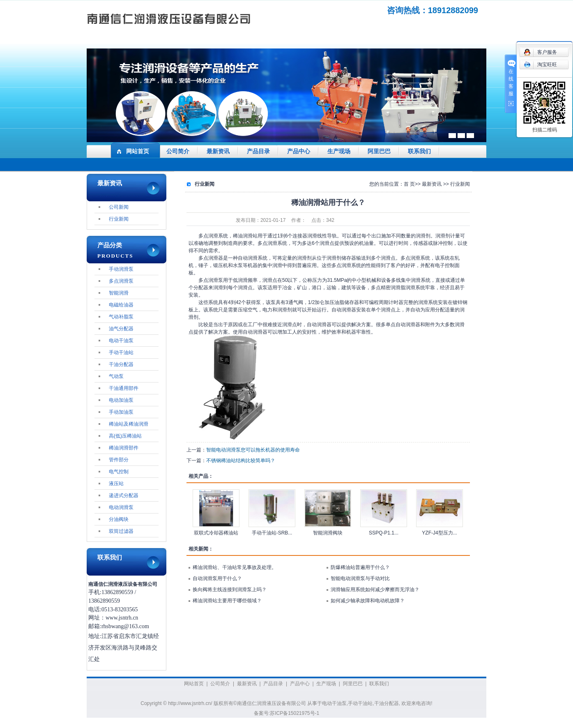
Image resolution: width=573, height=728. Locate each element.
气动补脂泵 (121, 317)
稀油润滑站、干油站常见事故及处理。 (235, 567)
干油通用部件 (124, 388)
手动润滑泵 (121, 269)
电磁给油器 (121, 305)
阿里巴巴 (379, 151)
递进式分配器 (124, 495)
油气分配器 (121, 329)
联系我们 (419, 151)
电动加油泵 (121, 400)
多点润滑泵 (121, 281)
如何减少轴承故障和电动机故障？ (368, 601)
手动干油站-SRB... (272, 533)
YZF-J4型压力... (439, 533)
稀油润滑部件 (124, 448)
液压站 (116, 484)
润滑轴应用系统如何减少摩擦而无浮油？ (375, 590)
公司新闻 (119, 207)
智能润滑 (119, 293)
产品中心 (299, 151)
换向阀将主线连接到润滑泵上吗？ (230, 590)
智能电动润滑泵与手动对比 (360, 578)
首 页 (409, 184)
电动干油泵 (121, 341)
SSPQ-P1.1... (384, 533)
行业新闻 (119, 219)
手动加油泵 (121, 412)
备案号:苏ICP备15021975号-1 (286, 713)
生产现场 (339, 151)
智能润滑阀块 (328, 533)
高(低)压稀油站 (125, 436)
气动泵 (116, 376)
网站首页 (138, 151)
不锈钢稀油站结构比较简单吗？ (241, 461)
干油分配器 (121, 364)
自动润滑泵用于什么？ (217, 578)
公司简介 (178, 151)
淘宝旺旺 (540, 65)
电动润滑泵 (121, 507)
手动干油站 (121, 352)
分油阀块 (119, 519)
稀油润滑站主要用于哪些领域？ (227, 601)
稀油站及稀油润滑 (129, 424)
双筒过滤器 (121, 531)
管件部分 (119, 460)
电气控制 (119, 472)
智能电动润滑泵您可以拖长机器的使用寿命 (253, 450)
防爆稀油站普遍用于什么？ (360, 567)
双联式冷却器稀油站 (216, 533)
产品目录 (258, 151)
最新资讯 (218, 151)
